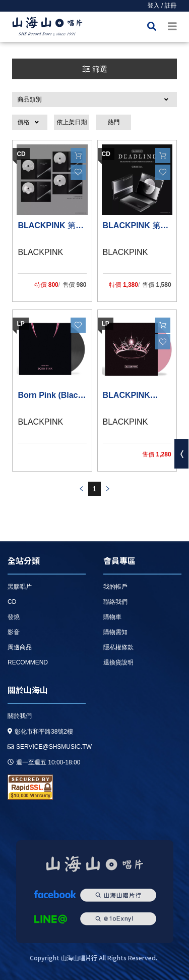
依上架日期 (72, 122)
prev (81, 489)
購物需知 (115, 632)
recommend (28, 662)
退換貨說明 (118, 662)
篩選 (94, 69)
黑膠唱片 (20, 587)
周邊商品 (20, 647)
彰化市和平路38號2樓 (40, 732)
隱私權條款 (118, 647)
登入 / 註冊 (162, 6)
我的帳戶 (115, 587)
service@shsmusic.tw (50, 747)
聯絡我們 (115, 602)
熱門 (113, 122)
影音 (14, 632)
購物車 (112, 617)
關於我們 (20, 716)
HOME (47, 28)
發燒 (14, 617)
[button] (94, 99)
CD (12, 602)
